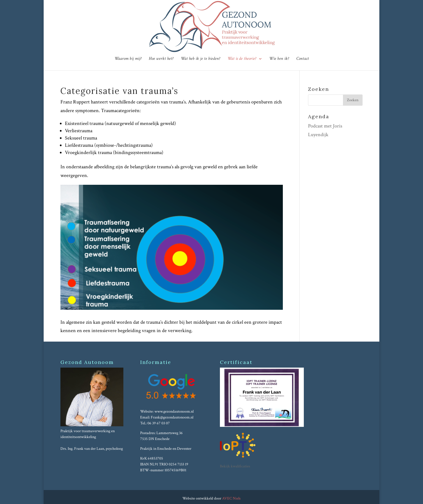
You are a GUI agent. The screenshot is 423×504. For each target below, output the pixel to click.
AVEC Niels (231, 498)
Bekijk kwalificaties (235, 466)
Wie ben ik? (279, 59)
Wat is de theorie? (242, 59)
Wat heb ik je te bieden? (200, 59)
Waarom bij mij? (128, 59)
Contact (303, 59)
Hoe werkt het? (161, 59)
